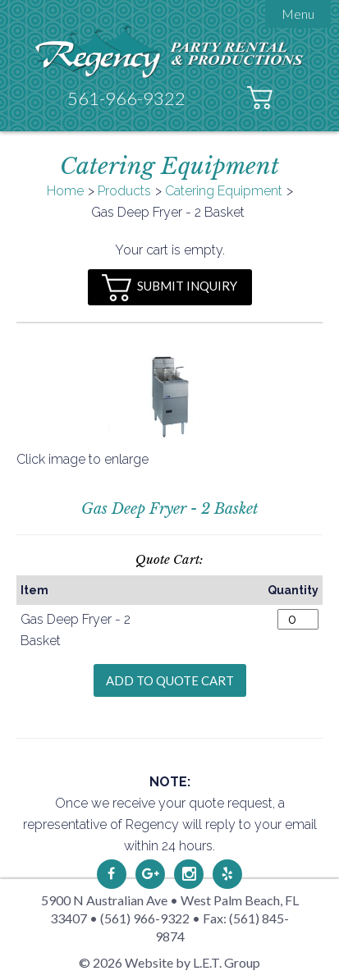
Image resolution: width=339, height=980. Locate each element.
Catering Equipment (224, 191)
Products (124, 191)
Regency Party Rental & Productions (169, 51)
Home (65, 191)
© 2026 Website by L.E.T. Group (169, 962)
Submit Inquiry (169, 288)
